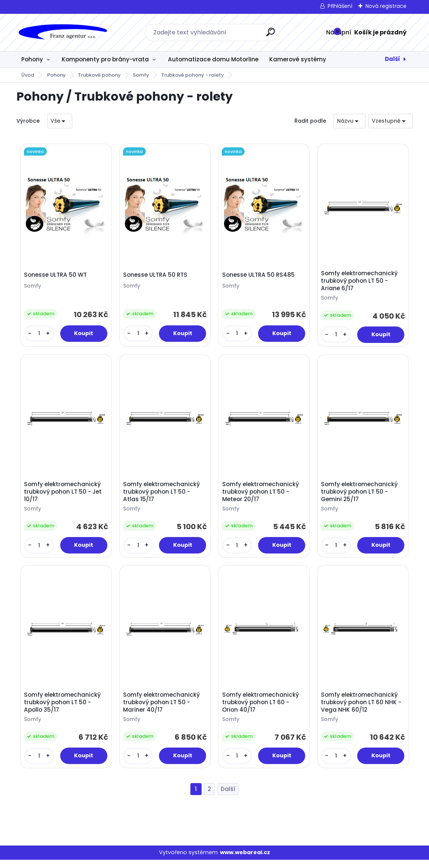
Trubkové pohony (99, 75)
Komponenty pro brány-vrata (105, 59)
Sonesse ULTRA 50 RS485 (260, 276)
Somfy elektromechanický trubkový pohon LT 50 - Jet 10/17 (64, 496)
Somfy (141, 75)
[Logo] (62, 33)
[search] (271, 35)
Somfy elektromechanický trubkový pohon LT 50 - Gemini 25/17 (361, 496)
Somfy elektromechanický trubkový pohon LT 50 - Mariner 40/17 (163, 709)
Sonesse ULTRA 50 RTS (156, 276)
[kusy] (40, 335)
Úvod (28, 75)
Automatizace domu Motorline (213, 59)
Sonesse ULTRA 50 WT (57, 276)
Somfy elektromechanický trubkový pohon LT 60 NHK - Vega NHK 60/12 (363, 709)
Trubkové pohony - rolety (193, 75)
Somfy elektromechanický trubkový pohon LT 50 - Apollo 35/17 (64, 709)
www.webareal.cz (245, 861)
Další (393, 59)
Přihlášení (340, 6)
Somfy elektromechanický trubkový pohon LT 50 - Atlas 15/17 (163, 496)
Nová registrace (386, 6)
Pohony (32, 59)
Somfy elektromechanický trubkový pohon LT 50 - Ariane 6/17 (361, 282)
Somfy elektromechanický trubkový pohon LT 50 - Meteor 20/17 (262, 496)
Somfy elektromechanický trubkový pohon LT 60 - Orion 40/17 (262, 709)
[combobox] (350, 121)
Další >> (228, 798)
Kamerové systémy (298, 59)
